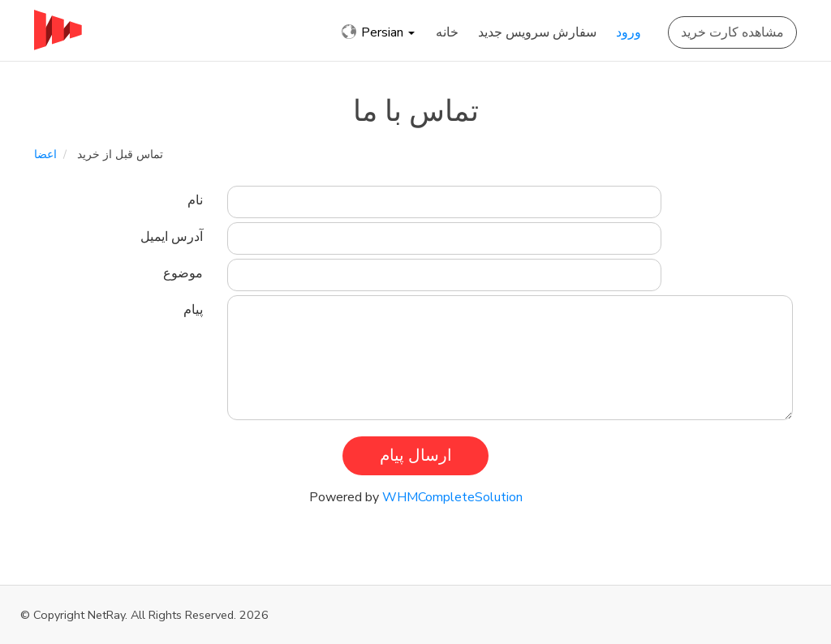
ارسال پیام (416, 455)
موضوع (183, 273)
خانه (447, 32)
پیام (193, 310)
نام (195, 200)
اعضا (45, 155)
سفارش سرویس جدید (537, 32)
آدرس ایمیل (172, 237)
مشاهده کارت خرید (732, 32)
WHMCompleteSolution (452, 497)
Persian (378, 32)
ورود (629, 32)
